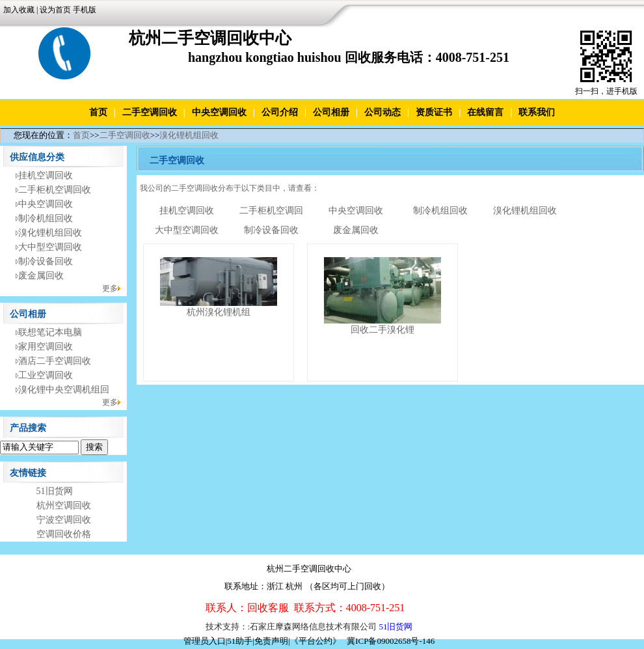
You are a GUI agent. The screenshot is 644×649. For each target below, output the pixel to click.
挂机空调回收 (46, 175)
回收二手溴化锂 (382, 330)
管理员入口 (205, 641)
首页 (98, 112)
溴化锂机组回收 (189, 135)
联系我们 (537, 112)
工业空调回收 (46, 375)
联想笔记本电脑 (50, 332)
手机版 (85, 10)
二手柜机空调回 (271, 211)
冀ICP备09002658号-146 (391, 641)
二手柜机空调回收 (55, 190)
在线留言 (485, 112)
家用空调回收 (46, 347)
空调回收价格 (64, 534)
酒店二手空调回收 (55, 361)
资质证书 (434, 112)
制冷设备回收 (46, 261)
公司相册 (331, 112)
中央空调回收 (219, 112)
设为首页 (55, 10)
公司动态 (382, 112)
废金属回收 (41, 276)
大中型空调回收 (50, 247)
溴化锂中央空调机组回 (64, 390)
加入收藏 (19, 10)
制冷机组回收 (46, 218)
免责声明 (271, 641)
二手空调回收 (150, 112)
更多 (110, 288)
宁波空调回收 (64, 520)
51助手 (240, 641)
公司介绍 (280, 112)
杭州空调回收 (64, 505)
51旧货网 (55, 491)
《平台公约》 (315, 641)
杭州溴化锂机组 (219, 312)
